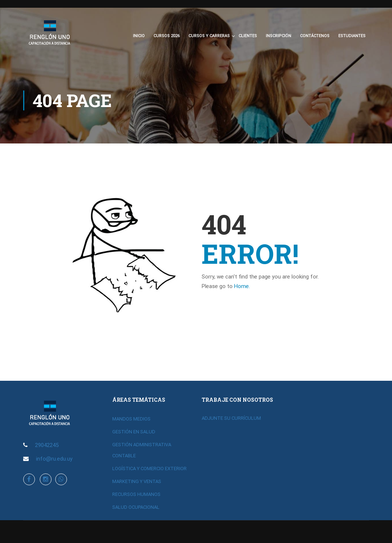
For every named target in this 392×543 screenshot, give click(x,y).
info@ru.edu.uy (54, 459)
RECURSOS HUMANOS (136, 494)
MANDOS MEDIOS (131, 419)
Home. (242, 288)
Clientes (248, 37)
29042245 (47, 445)
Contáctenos (315, 37)
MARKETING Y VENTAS (137, 481)
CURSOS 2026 (167, 37)
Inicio (139, 37)
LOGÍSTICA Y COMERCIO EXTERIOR (149, 469)
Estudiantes (352, 37)
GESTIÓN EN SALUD (134, 432)
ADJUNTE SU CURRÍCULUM (231, 418)
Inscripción (278, 37)
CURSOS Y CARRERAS (209, 37)
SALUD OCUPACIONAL (136, 507)
